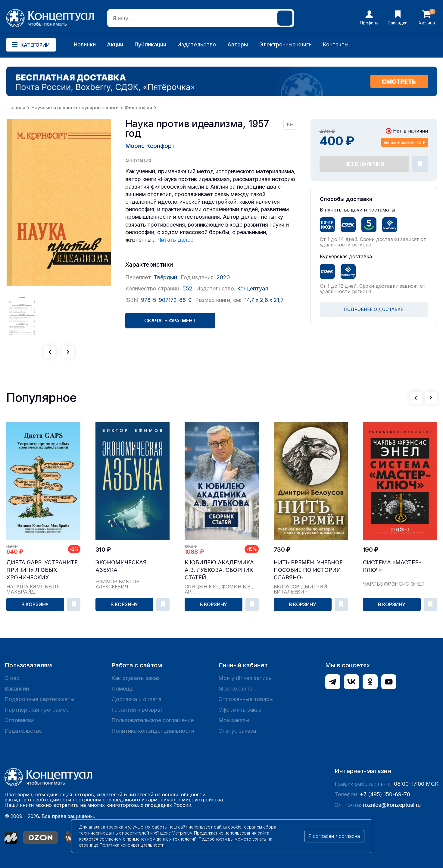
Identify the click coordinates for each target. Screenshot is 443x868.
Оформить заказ (240, 710)
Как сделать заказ (136, 678)
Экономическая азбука (121, 566)
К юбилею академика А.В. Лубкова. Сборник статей (219, 570)
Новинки (85, 44)
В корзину (35, 604)
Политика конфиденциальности (153, 731)
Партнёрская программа (37, 710)
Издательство (197, 44)
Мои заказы (234, 720)
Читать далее (175, 240)
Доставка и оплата (136, 699)
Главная (16, 108)
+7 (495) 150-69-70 (385, 794)
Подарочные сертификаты (39, 699)
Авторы (238, 44)
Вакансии (17, 689)
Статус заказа (237, 731)
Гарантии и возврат (137, 710)
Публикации (150, 44)
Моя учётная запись (245, 678)
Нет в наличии (364, 164)
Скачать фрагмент (170, 321)
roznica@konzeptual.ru (392, 805)
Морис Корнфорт (150, 146)
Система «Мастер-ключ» (392, 566)
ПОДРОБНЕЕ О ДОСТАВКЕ (374, 309)
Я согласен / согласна (334, 836)
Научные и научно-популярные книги (75, 108)
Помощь (123, 689)
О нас (12, 678)
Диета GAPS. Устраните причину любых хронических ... (42, 570)
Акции (115, 44)
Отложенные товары (246, 699)
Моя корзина (235, 689)
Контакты (336, 44)
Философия (138, 108)
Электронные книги (285, 44)
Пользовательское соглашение (153, 720)
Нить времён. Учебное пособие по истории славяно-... (308, 570)
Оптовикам (19, 720)
